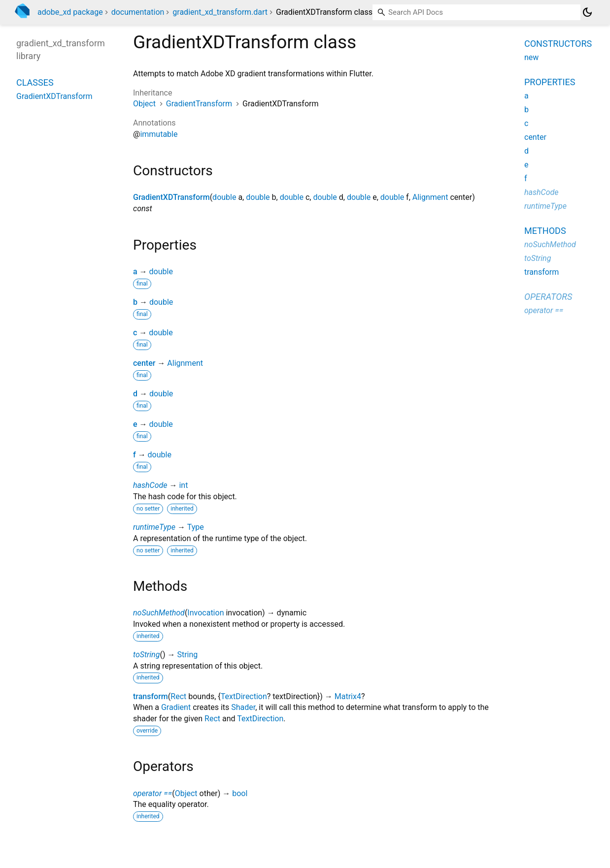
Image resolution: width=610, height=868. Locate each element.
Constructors (558, 44)
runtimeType (154, 527)
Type (196, 527)
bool (240, 793)
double (224, 197)
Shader (243, 707)
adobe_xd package (70, 12)
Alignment (430, 197)
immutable (159, 134)
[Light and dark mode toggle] (587, 12)
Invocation (205, 613)
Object (144, 104)
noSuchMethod (159, 613)
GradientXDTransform (171, 197)
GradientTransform (199, 104)
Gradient (176, 707)
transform (151, 696)
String (187, 655)
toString (146, 655)
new (531, 57)
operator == (152, 793)
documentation (138, 12)
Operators (548, 297)
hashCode (150, 485)
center (144, 363)
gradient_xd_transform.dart (220, 12)
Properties (550, 82)
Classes (35, 82)
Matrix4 (348, 696)
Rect (178, 696)
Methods (545, 231)
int (183, 485)
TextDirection (244, 696)
